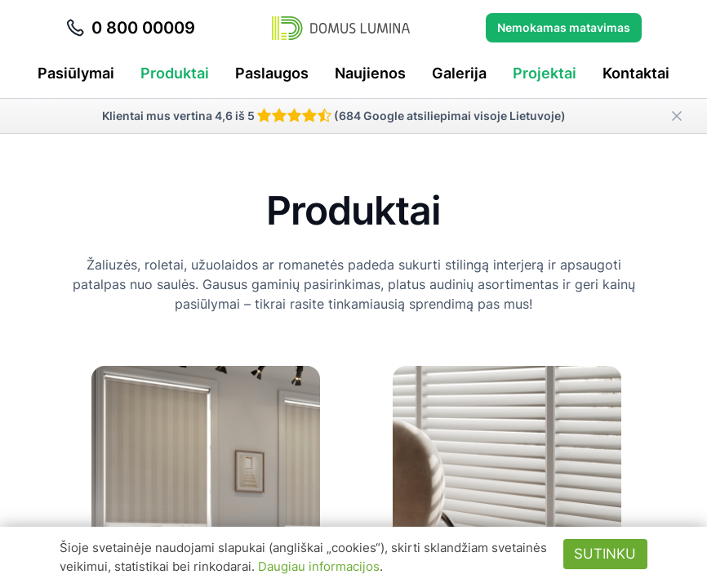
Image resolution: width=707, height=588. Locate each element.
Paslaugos (272, 73)
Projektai (545, 73)
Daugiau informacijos (319, 566)
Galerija (459, 73)
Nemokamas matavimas (564, 27)
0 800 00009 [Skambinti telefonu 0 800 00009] (130, 28)
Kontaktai (636, 73)
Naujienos (370, 73)
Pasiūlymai (76, 73)
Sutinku (605, 554)
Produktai (175, 73)
